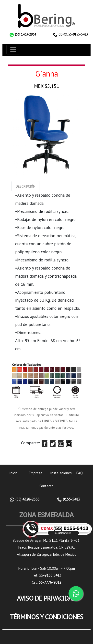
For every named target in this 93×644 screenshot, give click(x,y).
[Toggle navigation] (13, 50)
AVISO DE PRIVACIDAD (46, 598)
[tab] (25, 186)
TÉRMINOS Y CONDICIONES (46, 617)
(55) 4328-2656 (27, 499)
